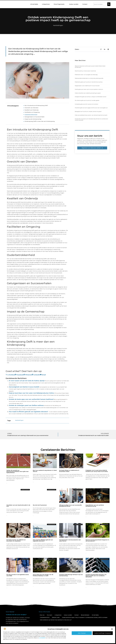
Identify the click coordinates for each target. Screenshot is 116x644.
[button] (112, 629)
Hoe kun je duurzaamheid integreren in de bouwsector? (97, 540)
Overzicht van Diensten (32, 108)
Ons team (50, 615)
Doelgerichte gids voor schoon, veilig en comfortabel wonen (91, 97)
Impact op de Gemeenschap (33, 119)
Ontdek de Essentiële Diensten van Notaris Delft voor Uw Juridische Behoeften (96, 576)
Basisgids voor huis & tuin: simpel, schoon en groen (88, 111)
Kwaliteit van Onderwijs (32, 110)
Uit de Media (34, 4)
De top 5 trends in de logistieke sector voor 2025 (18, 575)
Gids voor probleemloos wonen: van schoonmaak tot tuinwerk (91, 115)
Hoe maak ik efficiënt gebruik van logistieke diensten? (29, 412)
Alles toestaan (82, 633)
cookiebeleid (42, 638)
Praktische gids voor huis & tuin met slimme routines (89, 82)
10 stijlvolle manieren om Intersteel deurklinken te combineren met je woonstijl (91, 119)
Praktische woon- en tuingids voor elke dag (86, 75)
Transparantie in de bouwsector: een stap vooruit (70, 540)
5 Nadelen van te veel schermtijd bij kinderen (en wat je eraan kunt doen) (97, 471)
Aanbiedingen (58, 25)
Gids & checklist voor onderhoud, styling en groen (88, 93)
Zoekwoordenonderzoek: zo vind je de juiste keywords (89, 78)
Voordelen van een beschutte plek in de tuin (18, 506)
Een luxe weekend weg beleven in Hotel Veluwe (45, 471)
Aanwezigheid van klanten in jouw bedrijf (24, 387)
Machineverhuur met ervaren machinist (85, 71)
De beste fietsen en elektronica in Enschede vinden (69, 471)
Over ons (42, 615)
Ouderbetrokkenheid (31, 115)
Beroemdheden (85, 615)
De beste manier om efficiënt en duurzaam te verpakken (16, 540)
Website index (56, 617)
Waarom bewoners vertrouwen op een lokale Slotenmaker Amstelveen (90, 67)
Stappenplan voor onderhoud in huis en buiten (87, 86)
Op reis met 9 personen (40, 505)
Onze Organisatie (59, 4)
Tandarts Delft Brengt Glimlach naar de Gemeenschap (71, 575)
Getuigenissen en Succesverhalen (35, 117)
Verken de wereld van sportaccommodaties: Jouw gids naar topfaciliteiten (18, 471)
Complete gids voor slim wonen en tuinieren (87, 104)
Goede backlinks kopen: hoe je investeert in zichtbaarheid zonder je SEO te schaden (85, 617)
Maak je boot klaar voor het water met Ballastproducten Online (31, 393)
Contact (85, 4)
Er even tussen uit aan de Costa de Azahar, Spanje (27, 381)
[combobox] (100, 4)
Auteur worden (74, 4)
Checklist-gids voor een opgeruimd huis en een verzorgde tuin (91, 108)
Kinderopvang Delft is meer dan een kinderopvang (40, 121)
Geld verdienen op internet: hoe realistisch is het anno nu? (56, 620)
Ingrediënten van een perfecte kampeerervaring (95, 506)
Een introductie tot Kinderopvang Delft (36, 105)
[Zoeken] (109, 4)
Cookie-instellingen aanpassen (103, 633)
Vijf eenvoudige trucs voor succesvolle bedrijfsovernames (70, 506)
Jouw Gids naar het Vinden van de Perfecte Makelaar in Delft (43, 575)
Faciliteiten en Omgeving (32, 112)
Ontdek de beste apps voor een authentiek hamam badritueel (31, 399)
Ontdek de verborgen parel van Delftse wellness (26, 405)
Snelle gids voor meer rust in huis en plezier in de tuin (89, 89)
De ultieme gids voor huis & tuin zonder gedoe (87, 100)
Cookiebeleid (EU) (45, 617)
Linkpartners (46, 4)
